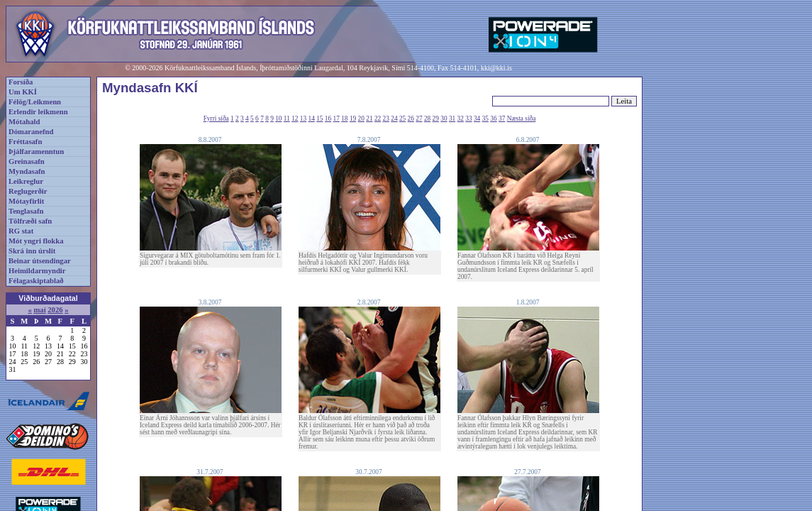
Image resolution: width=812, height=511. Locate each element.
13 (303, 119)
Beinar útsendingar (40, 261)
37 (502, 119)
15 (319, 119)
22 (378, 119)
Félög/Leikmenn (35, 102)
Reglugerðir (28, 191)
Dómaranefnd (31, 132)
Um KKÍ (23, 92)
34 (477, 119)
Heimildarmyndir (37, 271)
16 (328, 119)
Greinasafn (27, 161)
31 (452, 119)
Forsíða (21, 82)
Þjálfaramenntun (36, 152)
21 (369, 119)
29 (436, 119)
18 (344, 119)
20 (361, 119)
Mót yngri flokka (36, 241)
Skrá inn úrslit (32, 251)
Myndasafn (27, 171)
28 (427, 119)
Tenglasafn (26, 211)
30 (444, 119)
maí (39, 310)
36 (493, 119)
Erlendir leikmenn (38, 112)
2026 (55, 310)
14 (312, 119)
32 (461, 119)
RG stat (21, 231)
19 (353, 119)
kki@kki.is (496, 68)
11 (287, 119)
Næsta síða (522, 119)
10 (278, 119)
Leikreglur (26, 181)
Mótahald (24, 122)
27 (419, 119)
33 (468, 119)
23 (386, 119)
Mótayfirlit (26, 201)
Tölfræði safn (30, 221)
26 (411, 119)
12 (295, 119)
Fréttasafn (25, 142)
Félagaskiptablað (36, 281)
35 (485, 119)
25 (402, 119)
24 (394, 119)
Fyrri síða (216, 119)
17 (337, 119)
